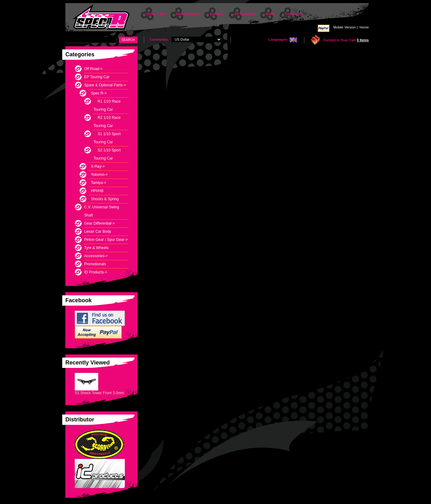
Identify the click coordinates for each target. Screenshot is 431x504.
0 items (363, 40)
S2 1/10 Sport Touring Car (107, 154)
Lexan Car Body (98, 232)
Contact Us (294, 14)
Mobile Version (344, 27)
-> (105, 85)
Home (364, 27)
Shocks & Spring (104, 199)
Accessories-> (96, 256)
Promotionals (95, 264)
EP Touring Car (97, 77)
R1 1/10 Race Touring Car (107, 105)
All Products (245, 14)
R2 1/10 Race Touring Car (107, 122)
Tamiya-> (97, 183)
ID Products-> (96, 272)
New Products (188, 14)
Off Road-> (93, 69)
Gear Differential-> (99, 223)
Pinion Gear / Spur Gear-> (106, 240)
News (270, 14)
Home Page (156, 14)
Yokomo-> (98, 175)
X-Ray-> (97, 166)
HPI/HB (96, 191)
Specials (217, 14)
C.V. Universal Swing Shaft (102, 211)
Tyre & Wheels (96, 248)
